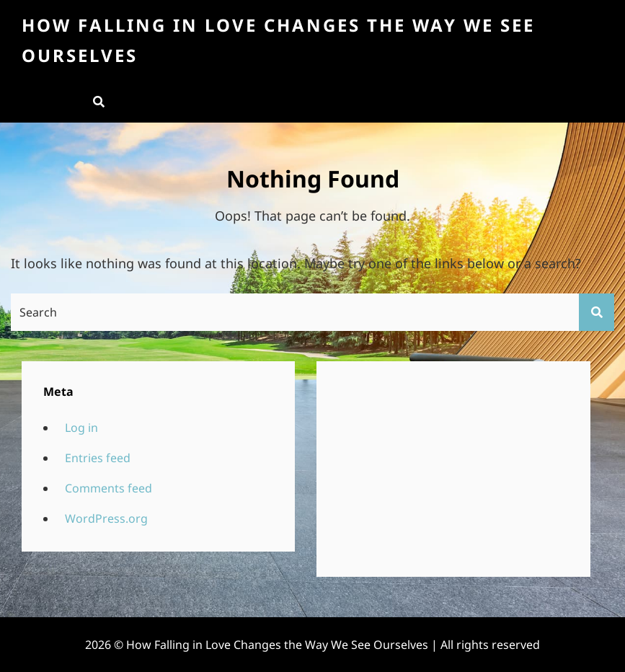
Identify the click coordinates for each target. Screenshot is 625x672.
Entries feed (98, 458)
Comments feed (108, 488)
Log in (81, 428)
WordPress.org (106, 518)
